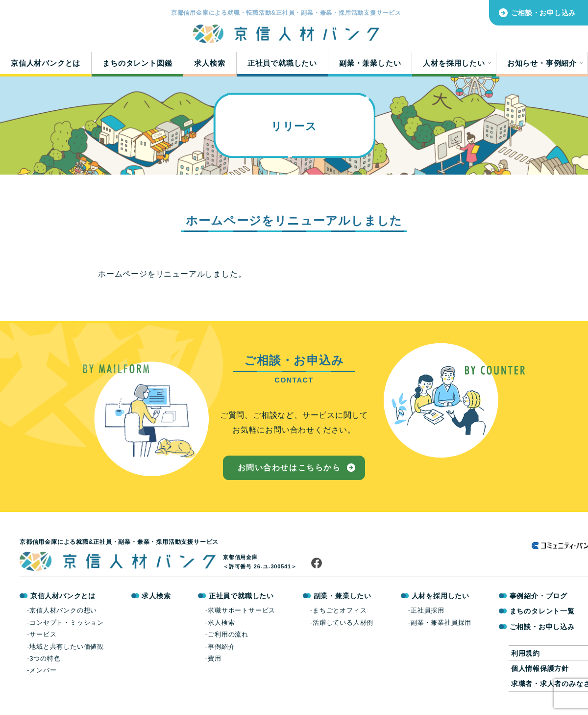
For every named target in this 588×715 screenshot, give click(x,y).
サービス (43, 638)
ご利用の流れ (228, 638)
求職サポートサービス (242, 614)
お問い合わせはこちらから (289, 471)
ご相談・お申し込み (543, 13)
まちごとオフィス (340, 614)
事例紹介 (221, 650)
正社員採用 (428, 614)
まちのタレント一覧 (542, 615)
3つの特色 (45, 662)
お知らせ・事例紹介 (542, 64)
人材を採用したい (454, 64)
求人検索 (209, 64)
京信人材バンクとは (46, 64)
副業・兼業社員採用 (441, 626)
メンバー (43, 674)
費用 (215, 662)
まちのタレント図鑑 (137, 64)
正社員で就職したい (282, 64)
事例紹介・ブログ (538, 600)
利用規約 (526, 657)
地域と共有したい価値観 (67, 650)
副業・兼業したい (370, 64)
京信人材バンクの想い (63, 614)
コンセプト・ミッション (67, 626)
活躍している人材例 (343, 626)
